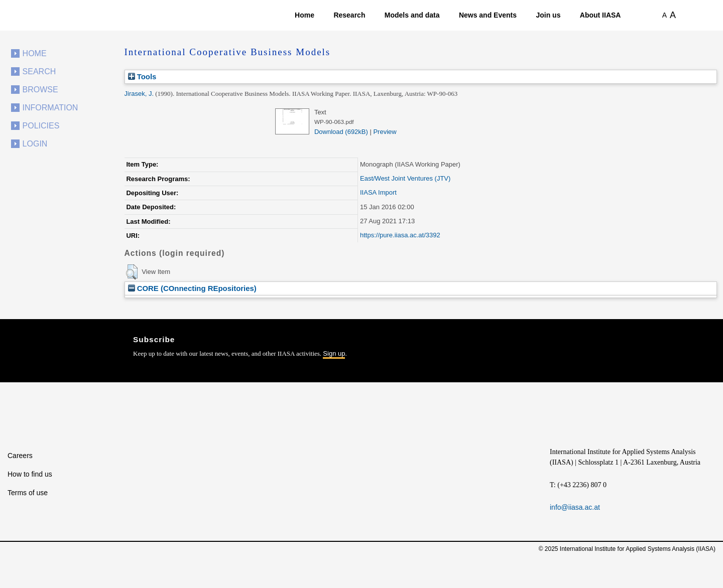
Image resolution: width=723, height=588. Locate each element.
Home (305, 15)
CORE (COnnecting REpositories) (192, 288)
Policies (41, 126)
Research (349, 15)
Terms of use (28, 493)
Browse (40, 90)
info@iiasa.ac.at (575, 507)
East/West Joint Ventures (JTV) (405, 178)
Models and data (412, 15)
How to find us (30, 474)
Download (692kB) (341, 132)
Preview (385, 132)
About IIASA (600, 15)
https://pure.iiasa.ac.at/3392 (400, 235)
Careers (20, 456)
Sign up (334, 353)
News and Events (488, 15)
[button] (132, 272)
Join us (548, 15)
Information (50, 108)
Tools (142, 77)
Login (35, 144)
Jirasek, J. (139, 94)
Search (39, 71)
